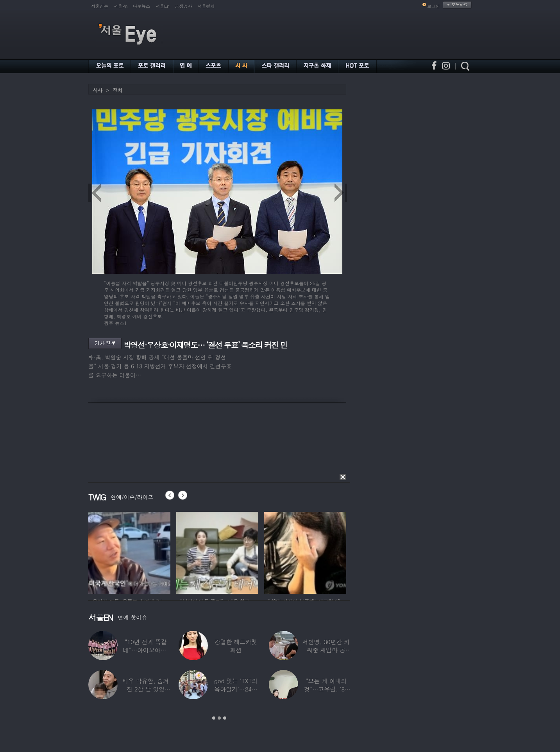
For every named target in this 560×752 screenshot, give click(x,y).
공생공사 (184, 6)
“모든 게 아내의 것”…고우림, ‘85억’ (326, 689)
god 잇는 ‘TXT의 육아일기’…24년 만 (236, 689)
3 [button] (225, 718)
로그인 (434, 6)
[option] (129, 552)
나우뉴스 (141, 6)
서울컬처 (206, 6)
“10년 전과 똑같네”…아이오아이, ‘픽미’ (146, 650)
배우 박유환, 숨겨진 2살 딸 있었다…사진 (146, 689)
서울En (162, 6)
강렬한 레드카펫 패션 (236, 646)
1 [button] (214, 718)
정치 (117, 90)
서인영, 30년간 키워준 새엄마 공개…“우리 (326, 650)
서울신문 (100, 6)
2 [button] (219, 718)
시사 (97, 90)
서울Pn (121, 6)
